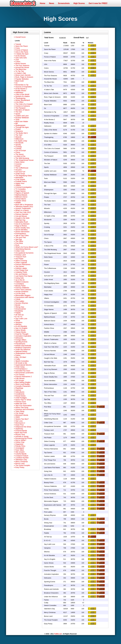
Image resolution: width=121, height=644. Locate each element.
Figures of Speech (22, 193)
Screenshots (64, 3)
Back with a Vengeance (24, 205)
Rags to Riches (21, 226)
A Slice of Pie (20, 156)
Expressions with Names (25, 297)
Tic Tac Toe (20, 71)
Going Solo (20, 278)
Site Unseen (20, 452)
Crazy (18, 48)
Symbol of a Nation (23, 96)
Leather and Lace (22, 116)
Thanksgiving (20, 98)
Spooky (18, 145)
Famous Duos (21, 402)
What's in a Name (22, 210)
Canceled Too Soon (23, 371)
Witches (18, 324)
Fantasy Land (21, 255)
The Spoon (20, 154)
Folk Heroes (20, 378)
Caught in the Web (22, 218)
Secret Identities (21, 230)
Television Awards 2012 (24, 206)
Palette (18, 313)
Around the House (22, 67)
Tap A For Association (23, 406)
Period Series (20, 396)
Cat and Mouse (21, 216)
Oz (16, 83)
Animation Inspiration (23, 336)
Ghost (18, 320)
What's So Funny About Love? (27, 247)
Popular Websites (22, 79)
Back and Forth (21, 433)
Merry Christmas (22, 462)
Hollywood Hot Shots (23, 427)
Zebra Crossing (21, 261)
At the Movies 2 (21, 89)
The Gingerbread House (24, 160)
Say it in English (21, 328)
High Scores (79, 3)
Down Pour (20, 425)
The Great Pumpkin (23, 465)
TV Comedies (21, 189)
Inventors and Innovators (25, 409)
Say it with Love (21, 319)
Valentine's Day (21, 460)
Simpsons (19, 131)
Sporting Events (21, 342)
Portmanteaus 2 (21, 369)
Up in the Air (20, 280)
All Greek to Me (21, 363)
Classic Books (21, 332)
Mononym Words (22, 415)
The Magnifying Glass (24, 176)
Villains (18, 185)
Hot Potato (19, 259)
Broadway (19, 311)
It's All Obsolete (21, 326)
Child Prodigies (21, 398)
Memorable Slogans (23, 295)
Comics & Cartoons (23, 106)
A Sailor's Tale (21, 73)
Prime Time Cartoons (23, 290)
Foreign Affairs (21, 340)
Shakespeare (20, 125)
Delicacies (19, 338)
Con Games (20, 375)
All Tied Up (19, 315)
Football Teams (21, 181)
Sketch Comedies (22, 361)
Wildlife (18, 203)
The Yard (19, 135)
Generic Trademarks (23, 208)
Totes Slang (20, 411)
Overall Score (21, 37)
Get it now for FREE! (98, 3)
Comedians (20, 284)
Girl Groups (20, 380)
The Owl (19, 112)
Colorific (18, 149)
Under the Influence (23, 349)
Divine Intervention (22, 232)
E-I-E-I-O (19, 317)
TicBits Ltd (58, 634)
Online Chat (20, 442)
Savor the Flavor (22, 46)
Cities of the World (22, 94)
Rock (17, 245)
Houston (19, 170)
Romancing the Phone (24, 438)
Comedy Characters (23, 386)
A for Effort (19, 102)
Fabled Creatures (22, 282)
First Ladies (20, 301)
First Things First (22, 270)
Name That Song (22, 407)
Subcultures (20, 392)
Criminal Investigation (23, 187)
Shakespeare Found (23, 353)
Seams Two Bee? (22, 419)
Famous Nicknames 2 (24, 377)
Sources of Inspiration (24, 87)
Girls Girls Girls (21, 58)
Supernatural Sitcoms (23, 365)
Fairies (18, 355)
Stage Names (21, 191)
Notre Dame (20, 162)
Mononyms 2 (20, 423)
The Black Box (21, 69)
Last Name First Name (24, 276)
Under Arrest (20, 174)
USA (17, 60)
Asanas (18, 390)
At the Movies (21, 56)
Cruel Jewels (20, 179)
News (52, 3)
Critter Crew (20, 251)
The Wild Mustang (22, 158)
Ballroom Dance (21, 197)
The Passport (20, 108)
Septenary (19, 429)
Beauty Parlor (21, 286)
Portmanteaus (21, 234)
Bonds (18, 305)
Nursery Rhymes (22, 303)
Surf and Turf (20, 172)
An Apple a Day (21, 141)
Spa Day (19, 239)
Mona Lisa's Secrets (23, 75)
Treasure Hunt (21, 257)
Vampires (19, 322)
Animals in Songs (22, 436)
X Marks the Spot (22, 54)
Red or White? (21, 440)
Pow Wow (19, 243)
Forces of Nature (22, 50)
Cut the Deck (20, 293)
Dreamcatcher (21, 309)
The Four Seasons (22, 65)
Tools (17, 120)
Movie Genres (21, 64)
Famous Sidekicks (22, 288)
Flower (18, 166)
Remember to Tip (22, 85)
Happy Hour (20, 183)
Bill (17, 123)
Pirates (18, 129)
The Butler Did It (21, 133)
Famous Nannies (22, 214)
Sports (18, 114)
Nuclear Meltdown (22, 118)
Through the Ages (22, 127)
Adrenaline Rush (22, 222)
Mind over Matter (22, 121)
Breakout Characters (23, 348)
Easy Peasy (20, 467)
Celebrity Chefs (21, 272)
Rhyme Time (20, 434)
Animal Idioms (21, 199)
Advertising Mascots (23, 249)
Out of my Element (22, 224)
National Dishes (21, 351)
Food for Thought (22, 334)
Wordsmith (19, 143)
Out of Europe (21, 150)
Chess (18, 152)
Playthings (19, 388)
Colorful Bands (21, 454)
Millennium (19, 139)
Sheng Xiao (20, 307)
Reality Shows (21, 91)
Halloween (19, 93)
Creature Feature (22, 456)
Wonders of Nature (22, 110)
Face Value (20, 450)
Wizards (18, 137)
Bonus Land (20, 463)
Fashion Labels (21, 268)
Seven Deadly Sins (23, 228)
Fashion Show (21, 201)
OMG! (18, 417)
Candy (18, 299)
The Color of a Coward (24, 104)
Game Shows (20, 330)
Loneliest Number (22, 458)
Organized (19, 444)
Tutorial (18, 44)
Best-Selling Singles (23, 382)
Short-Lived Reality (23, 384)
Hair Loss (19, 421)
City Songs (19, 413)
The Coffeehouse (22, 168)
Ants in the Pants (22, 52)
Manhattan (19, 178)
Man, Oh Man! (21, 357)
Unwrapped (20, 448)
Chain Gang (20, 367)
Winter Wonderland (23, 100)
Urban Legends (21, 263)
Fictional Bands (21, 431)
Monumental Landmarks (24, 373)
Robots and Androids (23, 346)
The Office (19, 241)
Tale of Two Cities (22, 235)
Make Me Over (21, 404)
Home (42, 3)
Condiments (20, 394)
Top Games (20, 266)
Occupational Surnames (24, 253)
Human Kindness (22, 292)
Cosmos (18, 164)
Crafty (18, 359)
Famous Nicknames (23, 264)
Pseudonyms (20, 344)
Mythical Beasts (21, 195)
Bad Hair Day (20, 220)
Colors (18, 62)
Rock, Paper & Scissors (24, 77)
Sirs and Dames (21, 274)
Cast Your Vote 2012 (23, 212)
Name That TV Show (23, 400)
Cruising (18, 147)
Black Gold (19, 81)
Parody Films (20, 446)
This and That (21, 237)
